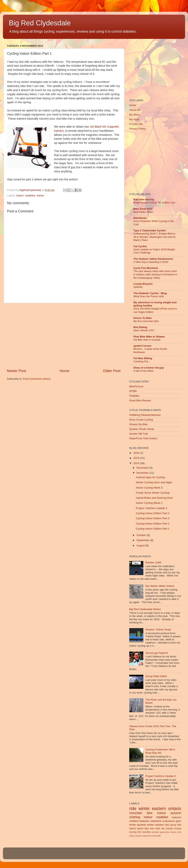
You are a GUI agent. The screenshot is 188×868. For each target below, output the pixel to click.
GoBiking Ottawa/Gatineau (145, 415)
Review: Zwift (153, 562)
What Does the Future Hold (149, 296)
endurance (169, 821)
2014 (137, 463)
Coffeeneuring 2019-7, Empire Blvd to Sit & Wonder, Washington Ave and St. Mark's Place (155, 237)
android (155, 832)
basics (173, 832)
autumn (176, 813)
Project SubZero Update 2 (161, 776)
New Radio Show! (143, 212)
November (143, 473)
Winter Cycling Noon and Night (154, 482)
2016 (137, 453)
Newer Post (16, 371)
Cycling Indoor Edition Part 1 (153, 529)
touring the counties (140, 832)
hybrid (132, 829)
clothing (135, 817)
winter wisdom (156, 825)
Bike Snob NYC (143, 209)
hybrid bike (143, 829)
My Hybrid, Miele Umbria (160, 586)
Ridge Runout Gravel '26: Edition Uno (154, 203)
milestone (156, 821)
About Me (135, 110)
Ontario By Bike (138, 424)
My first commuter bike (146, 321)
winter (144, 808)
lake (158, 829)
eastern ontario (167, 808)
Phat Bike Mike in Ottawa (149, 337)
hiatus (132, 836)
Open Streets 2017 (144, 330)
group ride (176, 825)
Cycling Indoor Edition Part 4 (153, 513)
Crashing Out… (142, 361)
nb (137, 836)
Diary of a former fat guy (149, 368)
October (142, 535)
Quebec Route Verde (142, 429)
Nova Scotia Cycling (141, 420)
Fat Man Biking (143, 358)
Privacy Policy (137, 129)
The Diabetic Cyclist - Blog (150, 293)
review (178, 829)
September (143, 540)
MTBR (133, 391)
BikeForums (136, 386)
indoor (20, 196)
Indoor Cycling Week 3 (149, 488)
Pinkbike (134, 396)
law (163, 829)
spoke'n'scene (142, 346)
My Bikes (135, 115)
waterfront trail (149, 836)
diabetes (144, 821)
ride (133, 808)
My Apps (134, 119)
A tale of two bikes (143, 371)
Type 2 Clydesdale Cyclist (150, 230)
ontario (169, 829)
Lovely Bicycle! (143, 284)
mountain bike (141, 813)
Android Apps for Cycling (150, 477)
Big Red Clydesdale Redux (145, 609)
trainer (40, 196)
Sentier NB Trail (139, 434)
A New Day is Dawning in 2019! (151, 262)
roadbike (30, 196)
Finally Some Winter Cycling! (153, 493)
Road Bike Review (140, 400)
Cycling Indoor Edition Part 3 (153, 518)
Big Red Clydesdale (40, 23)
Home (64, 371)
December (143, 468)
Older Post (112, 371)
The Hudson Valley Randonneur (153, 259)
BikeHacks (140, 218)
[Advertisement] (64, 336)
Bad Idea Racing (144, 199)
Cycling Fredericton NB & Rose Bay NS (160, 751)
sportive (141, 825)
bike (167, 825)
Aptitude (138, 287)
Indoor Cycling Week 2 (149, 503)
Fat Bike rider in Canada (147, 340)
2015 (137, 458)
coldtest (134, 821)
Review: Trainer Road (158, 630)
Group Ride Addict (156, 676)
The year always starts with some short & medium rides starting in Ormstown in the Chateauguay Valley (155, 274)
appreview (165, 832)
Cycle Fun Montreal (146, 268)
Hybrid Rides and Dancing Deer (155, 498)
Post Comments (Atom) (37, 379)
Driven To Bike (143, 318)
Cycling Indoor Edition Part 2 (153, 524)
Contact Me (136, 124)
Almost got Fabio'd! (157, 653)
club (179, 832)
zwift (158, 836)
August (141, 545)
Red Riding (140, 327)
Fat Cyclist (140, 246)
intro (152, 829)
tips (140, 836)
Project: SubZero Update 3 (152, 508)
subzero (176, 817)
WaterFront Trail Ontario (143, 438)
